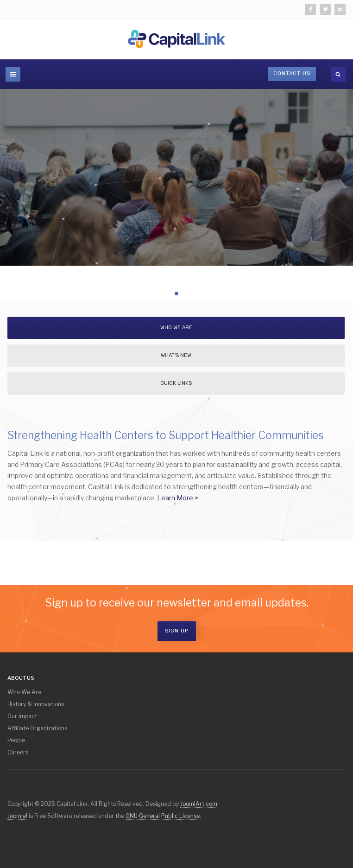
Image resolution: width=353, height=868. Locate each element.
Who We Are (176, 328)
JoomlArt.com (199, 804)
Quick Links (176, 383)
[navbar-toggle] (13, 74)
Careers (18, 752)
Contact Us (292, 73)
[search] (338, 74)
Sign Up (177, 631)
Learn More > (178, 498)
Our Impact (22, 716)
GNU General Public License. (163, 816)
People (16, 740)
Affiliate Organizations (37, 728)
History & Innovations (36, 704)
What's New (176, 355)
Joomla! (17, 816)
